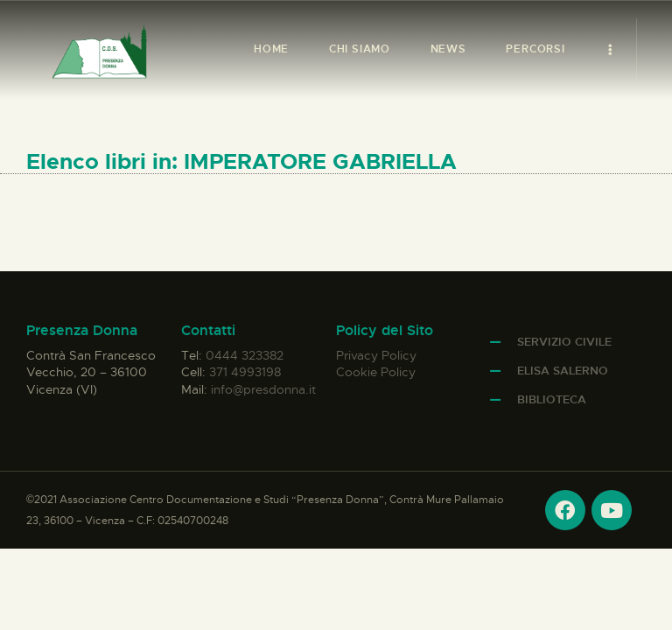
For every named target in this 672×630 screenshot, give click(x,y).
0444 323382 (245, 355)
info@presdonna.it (263, 389)
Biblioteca (552, 399)
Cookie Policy (376, 372)
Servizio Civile (564, 342)
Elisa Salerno (563, 371)
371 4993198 (245, 372)
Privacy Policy (376, 355)
